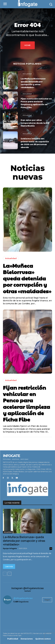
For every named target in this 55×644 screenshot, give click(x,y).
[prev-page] (5, 574)
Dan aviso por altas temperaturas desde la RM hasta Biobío (35, 123)
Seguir (47, 600)
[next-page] (9, 574)
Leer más (9, 566)
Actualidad (27, 74)
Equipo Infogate (10, 548)
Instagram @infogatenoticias (27, 588)
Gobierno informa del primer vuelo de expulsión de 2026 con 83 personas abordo (35, 143)
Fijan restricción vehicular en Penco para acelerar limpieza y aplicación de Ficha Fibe (36, 103)
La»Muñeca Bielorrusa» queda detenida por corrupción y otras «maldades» (33, 83)
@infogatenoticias (23, 598)
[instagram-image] (11, 615)
